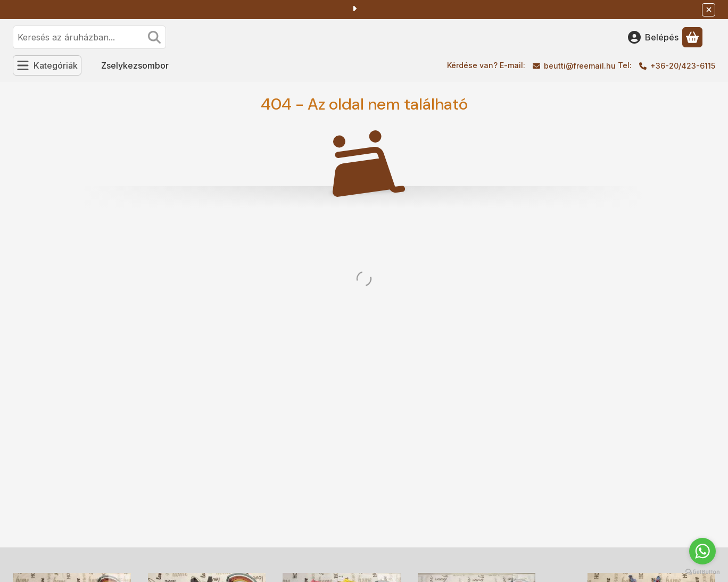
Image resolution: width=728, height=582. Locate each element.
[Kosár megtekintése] (692, 37)
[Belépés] (653, 37)
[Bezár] (709, 10)
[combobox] (89, 37)
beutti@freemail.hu (580, 66)
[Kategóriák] (47, 65)
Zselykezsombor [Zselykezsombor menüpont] (135, 65)
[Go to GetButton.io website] (702, 571)
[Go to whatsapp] (702, 551)
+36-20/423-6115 (683, 66)
